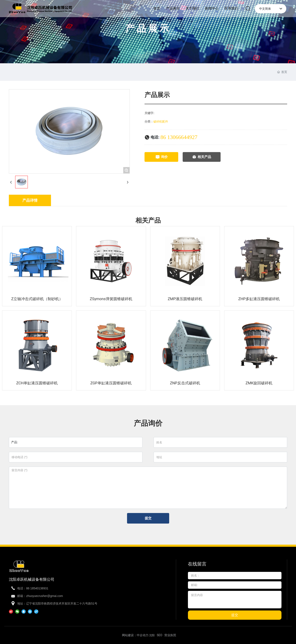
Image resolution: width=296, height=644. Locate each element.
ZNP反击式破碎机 (185, 383)
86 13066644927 (179, 137)
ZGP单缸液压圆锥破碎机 (111, 383)
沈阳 (152, 635)
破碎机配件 (161, 122)
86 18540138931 (37, 588)
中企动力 (143, 635)
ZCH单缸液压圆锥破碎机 (37, 383)
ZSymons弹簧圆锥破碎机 (111, 299)
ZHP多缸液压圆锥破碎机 (259, 299)
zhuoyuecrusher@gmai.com (45, 596)
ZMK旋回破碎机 (259, 383)
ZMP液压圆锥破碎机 (185, 299)
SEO (159, 635)
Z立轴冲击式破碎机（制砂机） (37, 299)
